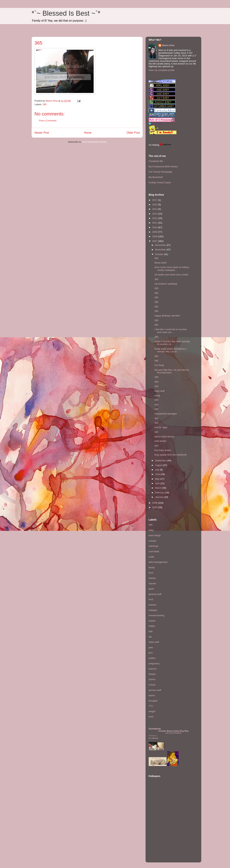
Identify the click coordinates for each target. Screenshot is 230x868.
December (161, 245)
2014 (155, 209)
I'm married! (153, 738)
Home (88, 133)
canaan (152, 541)
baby (151, 530)
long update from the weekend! (170, 455)
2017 (155, 200)
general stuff (155, 594)
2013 (155, 214)
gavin (151, 589)
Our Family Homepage (160, 172)
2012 (155, 218)
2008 (155, 236)
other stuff (154, 642)
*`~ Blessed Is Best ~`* (66, 13)
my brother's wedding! (166, 284)
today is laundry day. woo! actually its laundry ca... (172, 343)
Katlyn (152, 626)
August (159, 465)
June (158, 474)
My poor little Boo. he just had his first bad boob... (172, 371)
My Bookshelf (156, 177)
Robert (152, 674)
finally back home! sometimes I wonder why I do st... (170, 350)
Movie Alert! (160, 263)
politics (152, 658)
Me (150, 637)
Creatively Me (156, 161)
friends (152, 578)
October (160, 254)
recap (157, 395)
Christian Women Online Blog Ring (173, 731)
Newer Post (42, 133)
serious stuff (155, 690)
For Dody (159, 365)
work (151, 717)
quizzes (153, 669)
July (157, 470)
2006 (155, 503)
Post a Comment (48, 121)
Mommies (153, 736)
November (161, 250)
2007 (155, 241)
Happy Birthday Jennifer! (167, 316)
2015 (155, 205)
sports (152, 695)
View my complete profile (162, 70)
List (172, 733)
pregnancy (154, 663)
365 (45, 104)
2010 (155, 227)
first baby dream (163, 450)
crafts (151, 557)
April (158, 483)
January (160, 497)
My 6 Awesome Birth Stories (163, 167)
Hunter (152, 621)
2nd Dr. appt (161, 427)
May (158, 479)
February (160, 493)
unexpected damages (165, 414)
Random (178, 733)
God (151, 599)
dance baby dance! (164, 437)
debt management (158, 562)
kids (151, 631)
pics (151, 653)
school (152, 685)
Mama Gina (168, 45)
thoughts (153, 701)
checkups (154, 546)
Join (167, 733)
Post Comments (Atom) (94, 142)
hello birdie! (160, 441)
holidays (153, 610)
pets (151, 647)
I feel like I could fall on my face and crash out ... (171, 331)
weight (152, 711)
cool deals (154, 551)
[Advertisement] (159, 837)
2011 (155, 223)
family (152, 567)
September (161, 460)
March (159, 488)
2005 (155, 507)
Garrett (152, 583)
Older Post (133, 133)
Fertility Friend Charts (160, 183)
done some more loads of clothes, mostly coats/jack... (172, 269)
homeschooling (156, 615)
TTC (151, 706)
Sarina (152, 679)
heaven (152, 605)
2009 (155, 232)
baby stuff (159, 391)
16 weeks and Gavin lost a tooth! (171, 275)
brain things (155, 535)
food (151, 573)
